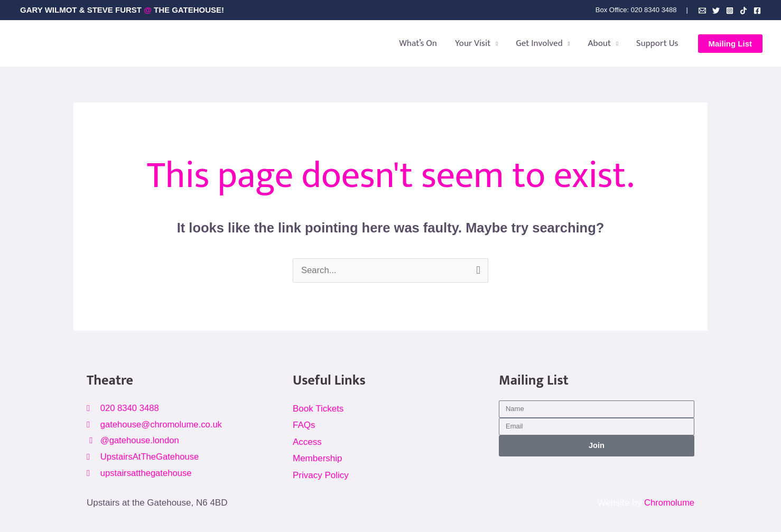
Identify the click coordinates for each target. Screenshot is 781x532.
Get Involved (539, 43)
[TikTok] (743, 11)
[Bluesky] (716, 11)
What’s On (418, 43)
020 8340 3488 (654, 10)
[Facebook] (757, 11)
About (600, 43)
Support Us (657, 43)
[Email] (702, 11)
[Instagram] (730, 11)
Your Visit (473, 43)
